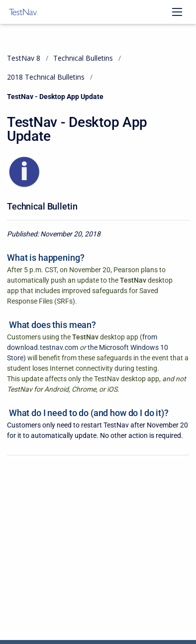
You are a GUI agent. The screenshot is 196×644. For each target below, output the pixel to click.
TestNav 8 (24, 58)
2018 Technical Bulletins (46, 77)
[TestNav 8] (24, 12)
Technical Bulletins (83, 58)
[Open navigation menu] (177, 12)
